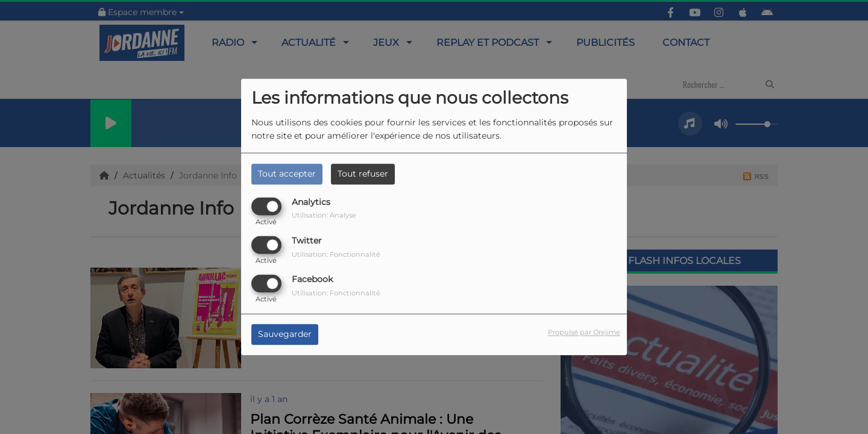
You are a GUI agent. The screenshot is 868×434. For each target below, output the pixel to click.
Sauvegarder (285, 335)
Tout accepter (287, 174)
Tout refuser (363, 174)
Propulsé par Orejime (584, 333)
